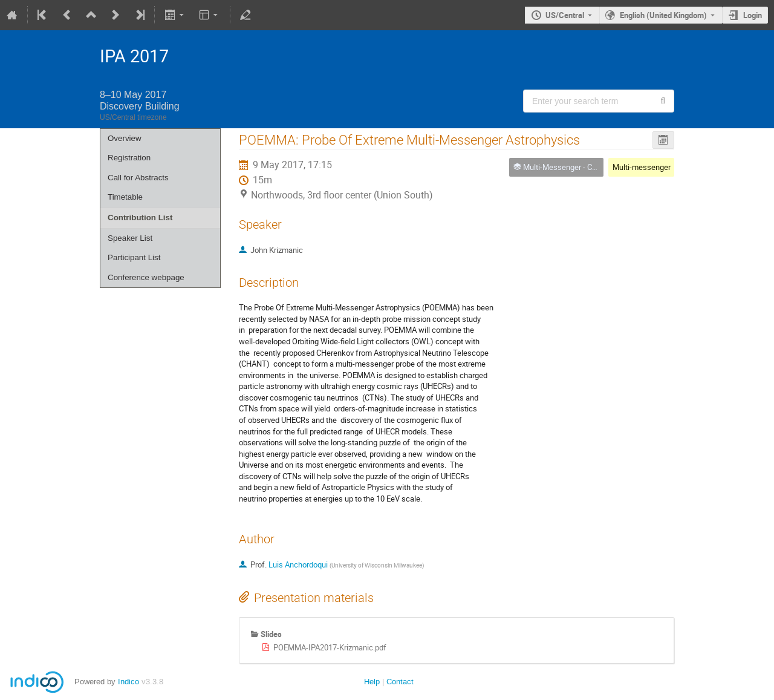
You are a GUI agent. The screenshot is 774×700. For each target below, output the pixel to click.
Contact (400, 682)
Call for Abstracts (138, 178)
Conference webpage (146, 277)
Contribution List (140, 218)
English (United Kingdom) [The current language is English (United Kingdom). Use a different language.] (663, 15)
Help (372, 682)
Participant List (134, 257)
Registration (129, 158)
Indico (128, 682)
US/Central (565, 15)
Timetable (125, 197)
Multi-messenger (642, 167)
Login (753, 15)
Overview (125, 138)
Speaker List (130, 238)
